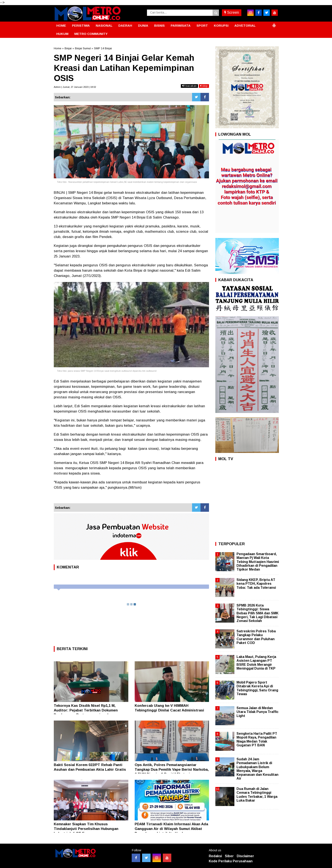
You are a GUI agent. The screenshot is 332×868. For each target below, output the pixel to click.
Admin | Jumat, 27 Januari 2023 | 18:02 (75, 87)
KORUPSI (221, 25)
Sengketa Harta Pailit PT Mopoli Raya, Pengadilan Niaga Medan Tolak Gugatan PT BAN (257, 739)
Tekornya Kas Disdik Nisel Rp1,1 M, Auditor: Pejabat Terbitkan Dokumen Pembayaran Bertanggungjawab (86, 710)
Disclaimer (245, 856)
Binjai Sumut (83, 48)
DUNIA (143, 25)
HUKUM (62, 34)
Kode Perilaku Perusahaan (231, 861)
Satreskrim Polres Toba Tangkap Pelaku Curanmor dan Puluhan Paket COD (256, 637)
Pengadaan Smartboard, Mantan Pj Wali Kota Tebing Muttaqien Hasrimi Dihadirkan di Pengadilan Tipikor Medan (258, 562)
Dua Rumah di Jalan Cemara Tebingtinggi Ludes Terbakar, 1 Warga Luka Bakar (257, 795)
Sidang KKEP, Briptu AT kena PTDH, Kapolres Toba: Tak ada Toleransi (256, 584)
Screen (232, 12)
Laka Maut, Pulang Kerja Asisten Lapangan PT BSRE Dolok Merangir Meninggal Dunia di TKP (256, 663)
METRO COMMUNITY (91, 34)
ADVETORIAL (245, 25)
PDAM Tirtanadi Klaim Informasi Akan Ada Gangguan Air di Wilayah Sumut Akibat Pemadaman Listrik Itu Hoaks (171, 829)
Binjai (68, 48)
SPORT (202, 25)
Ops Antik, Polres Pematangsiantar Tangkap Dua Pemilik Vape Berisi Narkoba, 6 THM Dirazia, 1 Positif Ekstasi (172, 770)
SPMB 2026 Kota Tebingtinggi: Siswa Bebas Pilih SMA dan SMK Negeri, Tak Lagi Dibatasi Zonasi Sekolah (257, 613)
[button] (274, 24)
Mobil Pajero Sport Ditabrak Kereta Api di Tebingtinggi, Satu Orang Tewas (257, 688)
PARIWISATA (181, 25)
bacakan (189, 86)
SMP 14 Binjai (103, 48)
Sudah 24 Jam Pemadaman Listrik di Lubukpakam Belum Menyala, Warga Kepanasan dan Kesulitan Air (257, 769)
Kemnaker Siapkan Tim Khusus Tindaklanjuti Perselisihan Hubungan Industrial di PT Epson (86, 829)
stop (204, 86)
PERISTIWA (81, 25)
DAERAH (125, 25)
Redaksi (215, 856)
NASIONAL (104, 25)
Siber (229, 856)
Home (57, 48)
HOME (61, 25)
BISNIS (159, 25)
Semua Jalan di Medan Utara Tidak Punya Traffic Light (257, 712)
